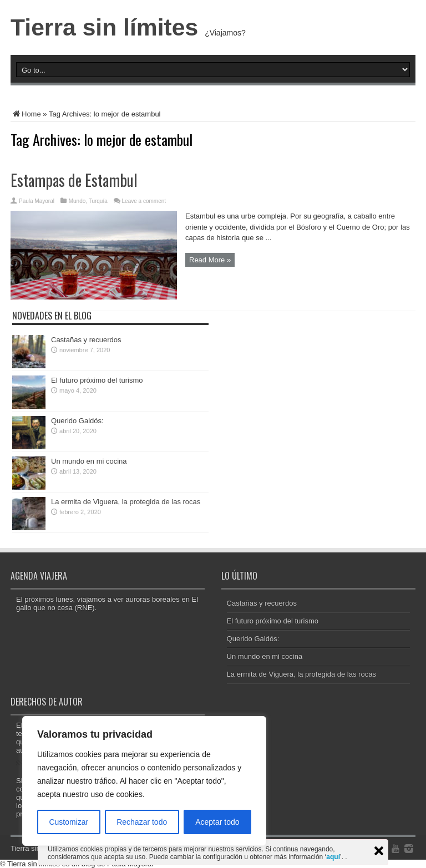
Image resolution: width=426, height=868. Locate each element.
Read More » (210, 260)
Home (26, 114)
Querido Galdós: (77, 421)
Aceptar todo (217, 822)
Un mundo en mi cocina (89, 461)
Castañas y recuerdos (86, 340)
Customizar (69, 822)
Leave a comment (144, 201)
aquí (333, 857)
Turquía (98, 201)
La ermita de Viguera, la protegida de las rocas (126, 502)
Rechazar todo (142, 822)
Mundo (77, 201)
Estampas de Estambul (74, 180)
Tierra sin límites (104, 27)
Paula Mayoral (37, 201)
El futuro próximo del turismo (97, 380)
